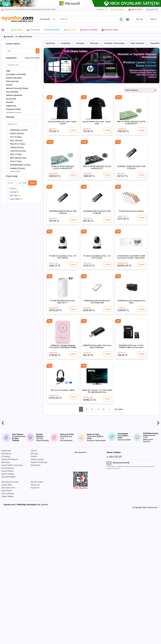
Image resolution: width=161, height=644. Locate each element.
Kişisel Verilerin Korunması (12, 465)
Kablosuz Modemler (14, 95)
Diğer (8, 71)
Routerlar (10, 102)
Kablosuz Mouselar (14, 78)
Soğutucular (11, 106)
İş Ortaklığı (6, 457)
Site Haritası (36, 465)
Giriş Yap (34, 454)
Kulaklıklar (66, 43)
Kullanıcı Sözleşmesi (39, 462)
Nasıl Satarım (7, 491)
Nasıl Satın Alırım (8, 488)
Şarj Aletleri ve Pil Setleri (16, 74)
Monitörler (51, 43)
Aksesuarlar (11, 99)
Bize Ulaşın (6, 462)
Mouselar (94, 43)
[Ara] (121, 19)
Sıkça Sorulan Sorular (10, 482)
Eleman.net (35, 485)
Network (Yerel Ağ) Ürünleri (17, 88)
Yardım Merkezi (8, 496)
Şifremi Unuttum (37, 459)
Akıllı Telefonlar (138, 43)
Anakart (9, 85)
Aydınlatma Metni (8, 477)
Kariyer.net (35, 488)
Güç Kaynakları (12, 92)
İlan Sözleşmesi (8, 468)
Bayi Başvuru (7, 454)
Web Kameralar (12, 81)
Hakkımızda (6, 451)
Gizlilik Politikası (8, 474)
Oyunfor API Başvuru (10, 459)
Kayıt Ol (34, 451)
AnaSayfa (10, 37)
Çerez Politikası (8, 471)
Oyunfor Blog (7, 485)
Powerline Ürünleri (13, 109)
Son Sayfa (118, 409)
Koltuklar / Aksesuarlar (115, 43)
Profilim (34, 457)
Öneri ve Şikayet (8, 494)
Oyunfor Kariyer (37, 482)
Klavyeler (80, 43)
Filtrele (32, 183)
